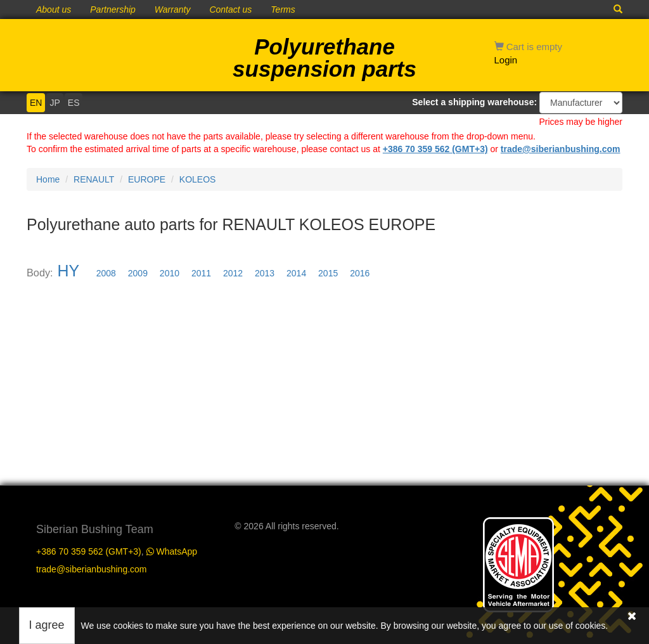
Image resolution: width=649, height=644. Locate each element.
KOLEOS (198, 179)
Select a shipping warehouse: (474, 102)
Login (506, 60)
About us (54, 10)
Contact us (230, 10)
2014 (296, 273)
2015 (328, 273)
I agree (47, 625)
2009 (138, 273)
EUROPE (147, 179)
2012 (233, 273)
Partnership (113, 10)
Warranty (173, 10)
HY (68, 271)
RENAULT (94, 179)
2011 (201, 273)
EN (36, 103)
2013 (265, 273)
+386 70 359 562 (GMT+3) (435, 149)
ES (74, 103)
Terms (283, 10)
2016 (360, 273)
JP (55, 103)
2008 (106, 273)
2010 (170, 273)
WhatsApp (172, 551)
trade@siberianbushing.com (561, 149)
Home (48, 179)
